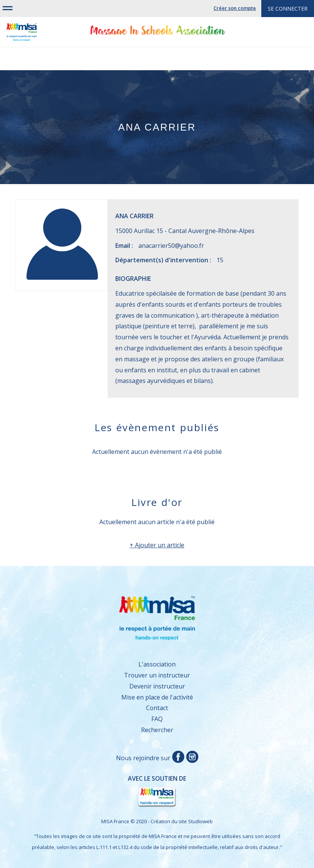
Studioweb (200, 821)
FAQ (157, 719)
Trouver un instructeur (157, 675)
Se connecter (288, 9)
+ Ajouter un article (157, 545)
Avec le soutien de (105, 792)
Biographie (133, 279)
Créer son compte (235, 8)
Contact (157, 708)
